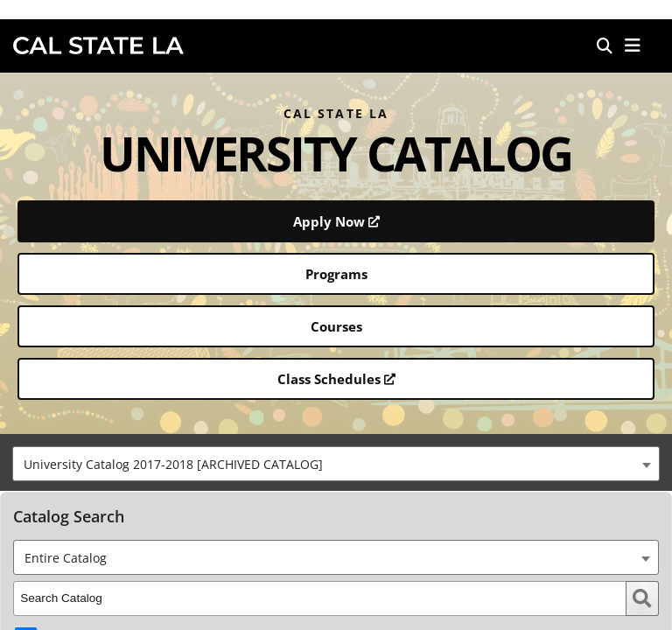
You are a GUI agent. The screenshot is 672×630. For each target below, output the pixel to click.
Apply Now (336, 221)
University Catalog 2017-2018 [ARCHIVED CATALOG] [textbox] (173, 464)
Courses (336, 326)
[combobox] (336, 464)
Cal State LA (98, 45)
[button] (633, 45)
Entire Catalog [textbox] (66, 558)
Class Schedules (336, 379)
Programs (336, 274)
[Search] (605, 45)
